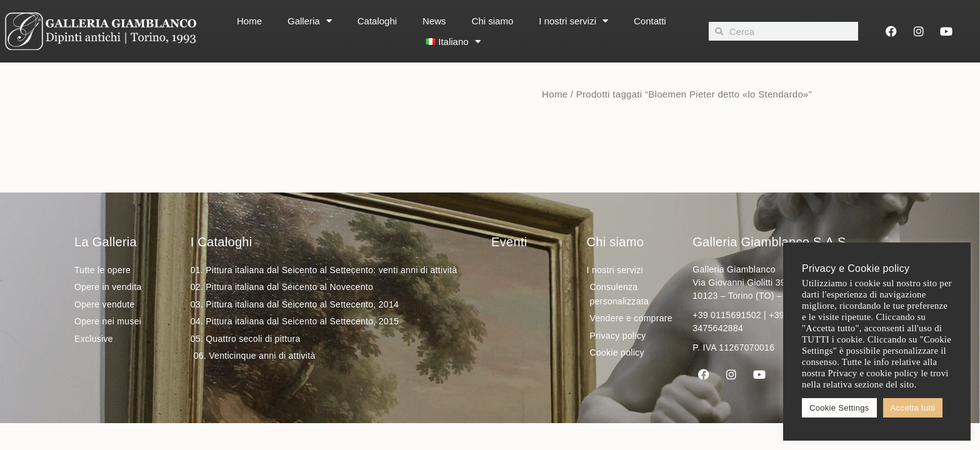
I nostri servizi (573, 21)
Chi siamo (493, 21)
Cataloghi (377, 21)
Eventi (509, 242)
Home (249, 21)
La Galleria (106, 242)
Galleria (310, 21)
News (434, 21)
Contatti (650, 21)
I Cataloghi (222, 242)
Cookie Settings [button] (839, 408)
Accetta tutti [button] (913, 408)
